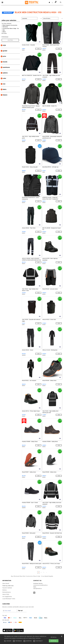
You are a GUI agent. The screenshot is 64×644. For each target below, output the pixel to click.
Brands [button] (5, 62)
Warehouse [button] (6, 67)
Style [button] (4, 45)
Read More (38, 638)
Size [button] (4, 84)
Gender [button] (5, 51)
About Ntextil (6, 583)
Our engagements (7, 597)
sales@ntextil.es (37, 589)
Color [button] (4, 78)
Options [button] (5, 73)
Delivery (5, 590)
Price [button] (4, 56)
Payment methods (7, 588)
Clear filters (10, 40)
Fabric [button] (5, 89)
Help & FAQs (6, 594)
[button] (49, 2)
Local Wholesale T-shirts (9, 599)
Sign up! (20, 610)
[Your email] (10, 611)
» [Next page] (46, 572)
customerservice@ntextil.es (40, 585)
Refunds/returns (7, 592)
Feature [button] (5, 95)
